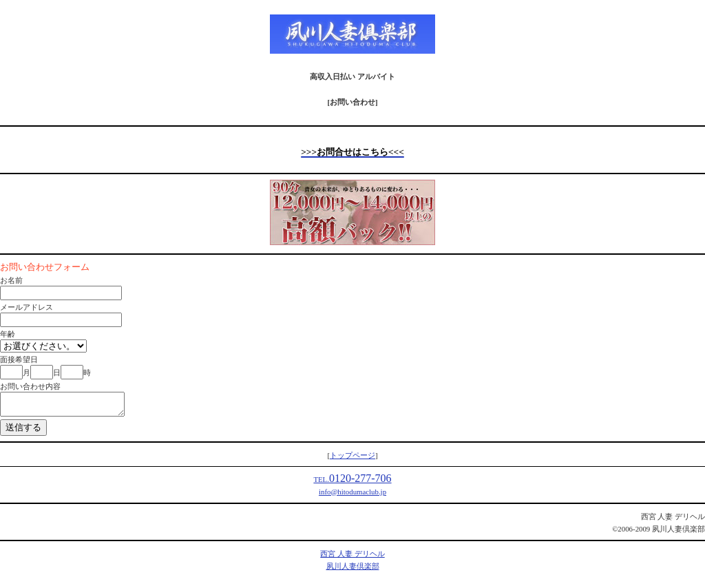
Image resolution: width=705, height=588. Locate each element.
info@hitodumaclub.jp (352, 496)
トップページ (352, 459)
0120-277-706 (352, 482)
